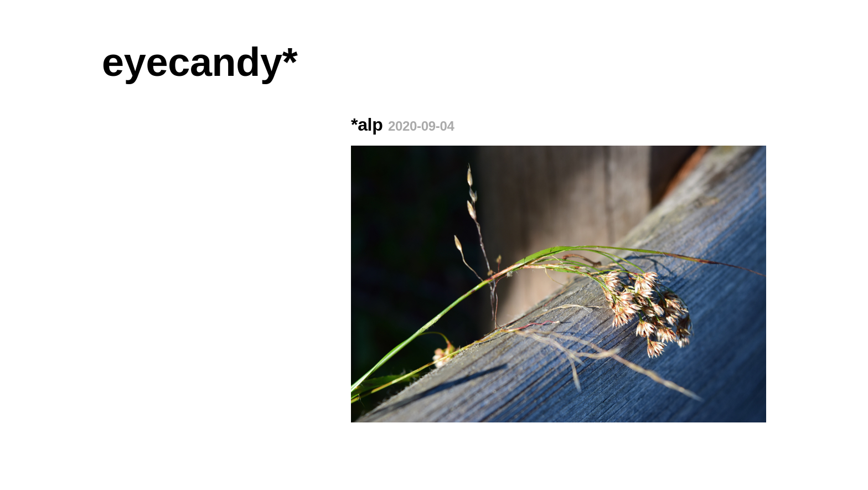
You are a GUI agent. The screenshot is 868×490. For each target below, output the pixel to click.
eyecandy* (200, 62)
